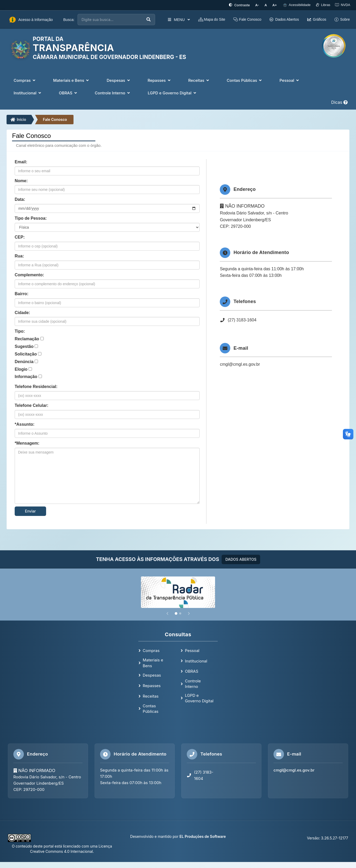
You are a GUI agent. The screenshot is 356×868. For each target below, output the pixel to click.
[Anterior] (167, 613)
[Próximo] (189, 613)
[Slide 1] (176, 613)
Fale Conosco (55, 119)
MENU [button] (179, 19)
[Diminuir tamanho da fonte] (259, 5)
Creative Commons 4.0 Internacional (62, 851)
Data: (20, 199)
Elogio (21, 369)
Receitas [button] (199, 80)
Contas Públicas (151, 708)
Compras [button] (25, 80)
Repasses (152, 685)
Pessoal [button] (290, 80)
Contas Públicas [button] (245, 80)
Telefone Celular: (32, 405)
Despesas (152, 675)
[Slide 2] (180, 613)
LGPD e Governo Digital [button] (172, 93)
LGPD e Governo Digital (199, 698)
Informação (26, 377)
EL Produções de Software (203, 836)
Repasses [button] (159, 80)
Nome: (21, 180)
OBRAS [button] (69, 93)
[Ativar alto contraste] (241, 5)
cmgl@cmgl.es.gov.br (240, 364)
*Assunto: (25, 424)
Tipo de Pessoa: (31, 218)
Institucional (196, 661)
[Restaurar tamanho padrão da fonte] (267, 5)
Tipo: (20, 331)
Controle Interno (193, 683)
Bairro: (21, 293)
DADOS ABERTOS (241, 559)
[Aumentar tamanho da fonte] (275, 5)
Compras (151, 650)
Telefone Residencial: (36, 386)
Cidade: (22, 312)
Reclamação (27, 339)
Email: (21, 162)
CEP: (20, 237)
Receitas (151, 696)
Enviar (30, 511)
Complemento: (29, 275)
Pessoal (192, 650)
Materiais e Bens (153, 662)
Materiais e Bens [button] (72, 80)
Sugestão (24, 346)
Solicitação (26, 354)
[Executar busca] (149, 20)
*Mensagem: (27, 443)
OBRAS (192, 671)
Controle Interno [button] (113, 93)
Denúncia (24, 361)
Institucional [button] (28, 93)
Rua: (19, 256)
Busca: (69, 19)
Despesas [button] (119, 80)
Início (18, 119)
